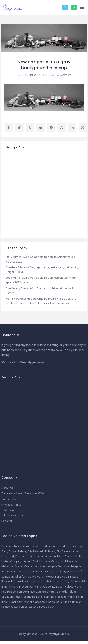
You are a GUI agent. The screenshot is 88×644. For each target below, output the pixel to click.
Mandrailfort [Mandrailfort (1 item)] (18, 577)
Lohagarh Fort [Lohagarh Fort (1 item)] (56, 571)
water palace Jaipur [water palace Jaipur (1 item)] (41, 607)
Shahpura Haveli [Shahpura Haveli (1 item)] (12, 597)
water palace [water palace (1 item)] (19, 607)
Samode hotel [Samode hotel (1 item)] (46, 592)
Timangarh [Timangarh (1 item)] (16, 602)
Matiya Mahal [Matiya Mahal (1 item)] (36, 577)
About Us (7, 488)
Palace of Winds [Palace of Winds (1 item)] (22, 581)
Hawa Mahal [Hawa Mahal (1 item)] (65, 556)
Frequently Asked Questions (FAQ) (23, 493)
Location (7, 521)
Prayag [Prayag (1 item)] (24, 587)
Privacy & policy (11, 505)
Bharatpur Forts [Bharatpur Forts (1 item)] (67, 546)
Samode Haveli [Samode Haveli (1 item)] (26, 592)
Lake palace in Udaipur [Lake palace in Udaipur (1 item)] (31, 571)
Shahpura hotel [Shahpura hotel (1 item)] (33, 597)
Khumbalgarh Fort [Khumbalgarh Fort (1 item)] (51, 566)
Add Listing (9, 511)
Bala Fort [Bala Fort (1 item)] (7, 546)
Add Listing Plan (14, 515)
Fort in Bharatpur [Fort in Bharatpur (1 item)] (45, 556)
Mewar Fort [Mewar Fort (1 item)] (53, 577)
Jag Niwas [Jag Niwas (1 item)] (66, 561)
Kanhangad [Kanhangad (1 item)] (31, 566)
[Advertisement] (40, 194)
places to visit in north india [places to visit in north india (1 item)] (51, 581)
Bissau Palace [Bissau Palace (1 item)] (18, 551)
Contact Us (9, 499)
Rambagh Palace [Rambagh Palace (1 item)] (63, 587)
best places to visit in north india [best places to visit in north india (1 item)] (35, 546)
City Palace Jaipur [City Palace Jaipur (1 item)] (68, 551)
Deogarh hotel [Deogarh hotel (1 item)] (24, 556)
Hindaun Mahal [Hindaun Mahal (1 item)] (49, 561)
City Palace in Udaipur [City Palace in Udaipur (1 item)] (41, 551)
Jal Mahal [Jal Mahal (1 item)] (17, 566)
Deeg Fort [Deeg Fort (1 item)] (8, 556)
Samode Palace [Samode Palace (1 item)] (67, 592)
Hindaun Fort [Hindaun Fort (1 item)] (30, 561)
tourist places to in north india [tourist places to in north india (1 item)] (43, 602)
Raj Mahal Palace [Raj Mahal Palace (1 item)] (40, 587)
